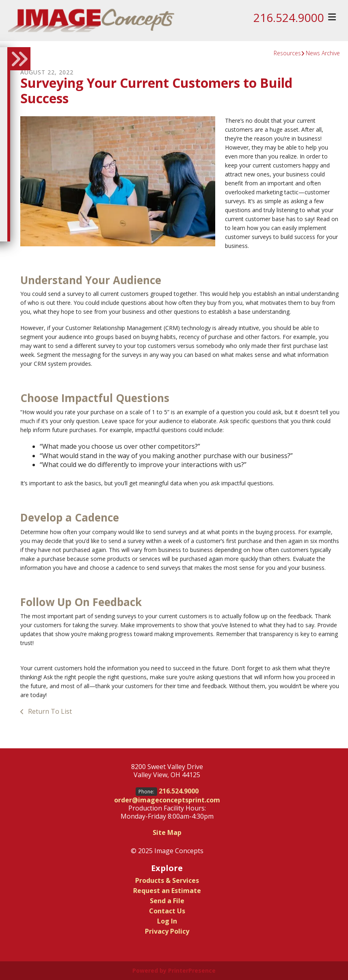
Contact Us (167, 911)
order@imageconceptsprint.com (167, 800)
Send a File (167, 901)
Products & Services (167, 880)
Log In (167, 921)
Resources (287, 53)
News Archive (323, 53)
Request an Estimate (167, 891)
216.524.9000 (289, 17)
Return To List (49, 711)
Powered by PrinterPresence (174, 970)
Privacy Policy (167, 931)
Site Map (167, 832)
